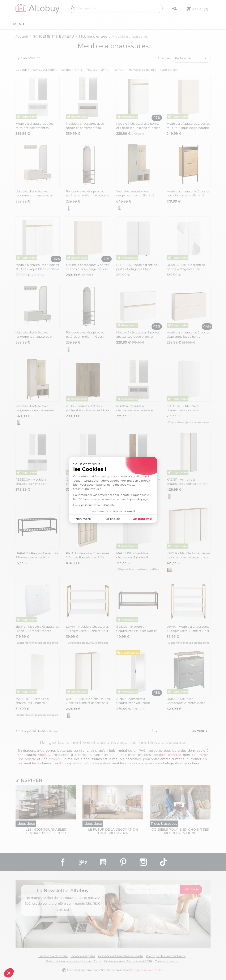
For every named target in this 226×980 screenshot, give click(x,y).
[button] (9, 973)
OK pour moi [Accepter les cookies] (142, 519)
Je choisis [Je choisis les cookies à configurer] (113, 519)
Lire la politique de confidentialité (94, 505)
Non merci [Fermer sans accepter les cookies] (84, 519)
